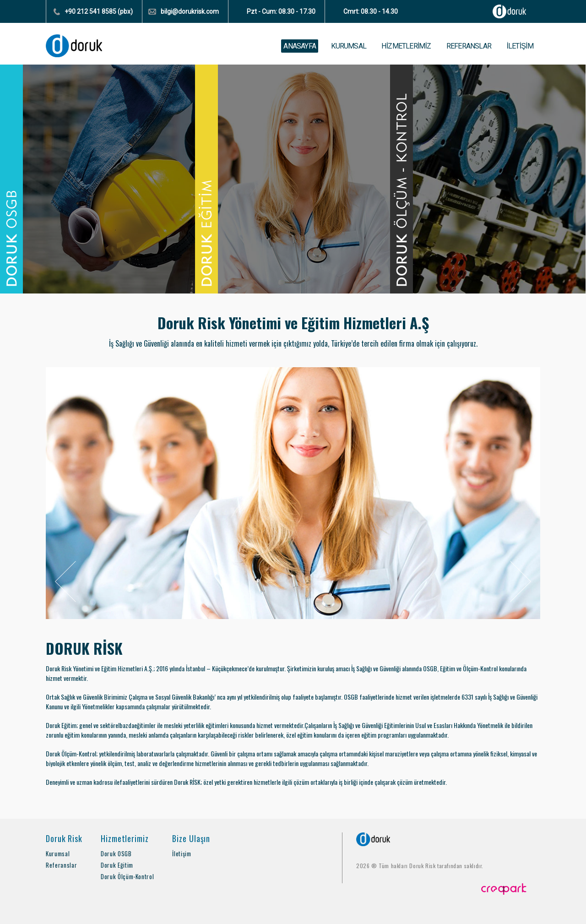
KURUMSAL (349, 46)
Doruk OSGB (116, 853)
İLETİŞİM (520, 46)
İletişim (182, 853)
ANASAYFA (300, 46)
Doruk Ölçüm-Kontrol (127, 876)
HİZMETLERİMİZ (406, 46)
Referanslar (61, 865)
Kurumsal (58, 853)
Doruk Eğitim (117, 865)
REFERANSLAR (469, 46)
